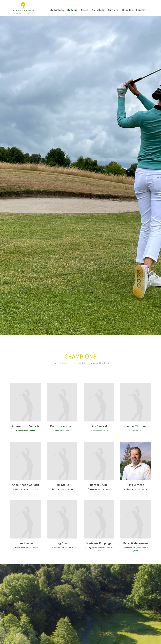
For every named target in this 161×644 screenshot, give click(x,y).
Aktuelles (127, 10)
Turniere (113, 10)
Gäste (85, 10)
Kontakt (141, 10)
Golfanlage (57, 10)
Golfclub (72, 10)
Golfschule (98, 10)
